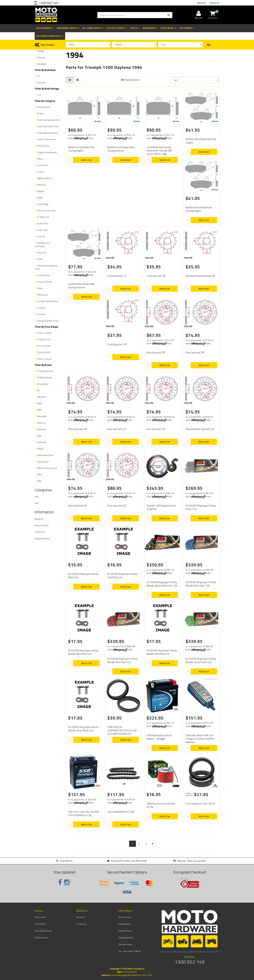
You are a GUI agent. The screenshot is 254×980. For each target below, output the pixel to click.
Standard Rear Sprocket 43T (200, 429)
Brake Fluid (43, 223)
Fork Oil (41, 236)
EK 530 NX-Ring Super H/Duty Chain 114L (201, 507)
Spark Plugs (43, 204)
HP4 (37, 497)
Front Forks (43, 165)
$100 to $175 (44, 339)
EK (38, 390)
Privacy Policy (125, 924)
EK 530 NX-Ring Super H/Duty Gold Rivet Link (123, 576)
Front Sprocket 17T (117, 276)
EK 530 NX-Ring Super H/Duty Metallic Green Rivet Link (83, 729)
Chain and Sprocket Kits (49, 120)
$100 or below (44, 333)
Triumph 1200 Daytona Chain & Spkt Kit (161, 507)
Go (209, 45)
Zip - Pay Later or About (130, 951)
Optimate (42, 442)
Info (91, 138)
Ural (37, 503)
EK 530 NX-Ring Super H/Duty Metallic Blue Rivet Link (83, 652)
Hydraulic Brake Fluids (48, 321)
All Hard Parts (93, 28)
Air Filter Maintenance (48, 301)
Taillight (41, 51)
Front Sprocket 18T (156, 276)
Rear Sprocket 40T (78, 429)
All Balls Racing (44, 377)
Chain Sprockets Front (48, 126)
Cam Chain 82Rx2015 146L (121, 812)
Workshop (150, 28)
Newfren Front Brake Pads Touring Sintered (121, 149)
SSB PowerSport (45, 455)
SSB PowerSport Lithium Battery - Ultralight (159, 737)
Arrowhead (43, 384)
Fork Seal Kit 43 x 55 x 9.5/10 (200, 804)
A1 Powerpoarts (45, 371)
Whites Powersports (47, 468)
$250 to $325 (44, 352)
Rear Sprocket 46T (117, 506)
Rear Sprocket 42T (117, 429)
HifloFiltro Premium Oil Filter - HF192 (162, 805)
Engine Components (47, 152)
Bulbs (40, 198)
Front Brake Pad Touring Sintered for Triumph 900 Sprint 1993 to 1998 (159, 151)
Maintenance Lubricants (42, 245)
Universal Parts (68, 28)
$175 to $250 (44, 346)
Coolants (41, 308)
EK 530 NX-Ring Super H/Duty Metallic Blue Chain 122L (201, 584)
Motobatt (42, 416)
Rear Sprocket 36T (156, 352)
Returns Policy (42, 525)
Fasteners (187, 28)
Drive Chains (43, 146)
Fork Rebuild (43, 275)
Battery (41, 191)
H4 (39, 76)
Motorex (41, 423)
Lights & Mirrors (45, 178)
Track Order (40, 924)
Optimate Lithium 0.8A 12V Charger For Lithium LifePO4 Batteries (200, 739)
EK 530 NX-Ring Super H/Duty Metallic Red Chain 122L (123, 660)
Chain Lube (43, 230)
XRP (39, 481)
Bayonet (41, 82)
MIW (39, 410)
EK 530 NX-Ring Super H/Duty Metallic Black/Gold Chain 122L (162, 584)
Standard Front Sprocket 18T (200, 276)
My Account (40, 917)
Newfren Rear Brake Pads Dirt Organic (201, 141)
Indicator (41, 57)
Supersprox (43, 462)
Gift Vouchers (41, 938)
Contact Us (214, 3)
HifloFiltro (42, 397)
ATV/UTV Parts (117, 28)
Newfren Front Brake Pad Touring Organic (81, 149)
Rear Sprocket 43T (156, 429)
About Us (202, 3)
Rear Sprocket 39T (195, 352)
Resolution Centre (43, 931)
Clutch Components (47, 139)
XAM (39, 475)
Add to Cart (86, 160)
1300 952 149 (48, 3)
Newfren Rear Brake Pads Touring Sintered (81, 286)
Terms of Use (125, 917)
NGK (39, 436)
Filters (40, 159)
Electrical (168, 28)
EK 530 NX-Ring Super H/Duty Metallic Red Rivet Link (162, 652)
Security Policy (125, 944)
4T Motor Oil (43, 217)
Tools (135, 28)
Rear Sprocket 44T (78, 506)
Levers (41, 172)
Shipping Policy (42, 538)
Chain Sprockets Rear (48, 133)
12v (39, 95)
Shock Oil (42, 253)
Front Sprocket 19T (117, 344)
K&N (39, 403)
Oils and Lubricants (50, 36)
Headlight (42, 64)
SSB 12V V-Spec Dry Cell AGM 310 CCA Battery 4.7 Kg (84, 813)
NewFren (42, 429)
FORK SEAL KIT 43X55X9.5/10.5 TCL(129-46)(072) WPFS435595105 (122, 730)
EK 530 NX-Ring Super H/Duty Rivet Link (83, 576)
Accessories (45, 28)
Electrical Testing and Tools (46, 267)
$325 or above (44, 359)
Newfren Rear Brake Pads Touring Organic (199, 209)
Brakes (41, 113)
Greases (41, 314)
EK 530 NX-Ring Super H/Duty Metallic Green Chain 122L (201, 660)
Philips (40, 449)
